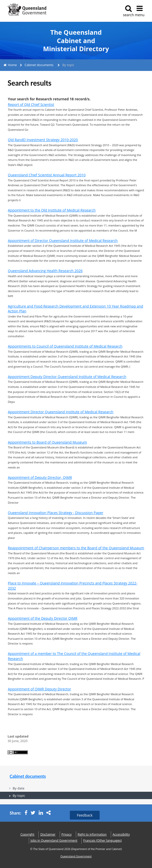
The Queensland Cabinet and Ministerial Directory (76, 41)
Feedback (85, 815)
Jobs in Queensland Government (54, 841)
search (128, 11)
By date (18, 788)
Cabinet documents (39, 65)
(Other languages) (102, 841)
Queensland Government (76, 856)
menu (140, 11)
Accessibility (121, 834)
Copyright (27, 834)
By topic (19, 796)
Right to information (92, 834)
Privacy (67, 834)
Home (12, 65)
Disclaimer (48, 834)
